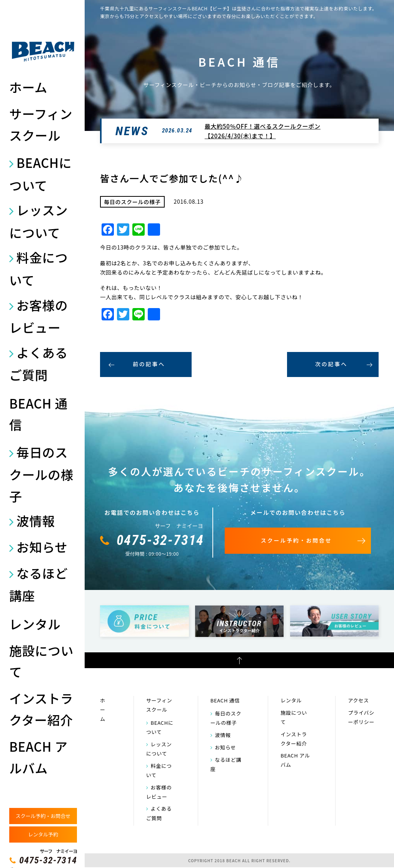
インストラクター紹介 (41, 709)
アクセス (358, 700)
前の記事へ (149, 364)
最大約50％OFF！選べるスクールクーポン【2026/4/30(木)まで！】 (263, 131)
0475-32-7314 (48, 860)
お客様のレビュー (38, 316)
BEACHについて (40, 174)
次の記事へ (331, 364)
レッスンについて (38, 221)
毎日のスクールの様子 (41, 474)
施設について (41, 661)
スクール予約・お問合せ (43, 816)
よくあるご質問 (38, 364)
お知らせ (42, 547)
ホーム (28, 87)
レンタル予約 (43, 834)
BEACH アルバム (38, 757)
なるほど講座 (38, 584)
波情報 (36, 520)
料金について (38, 268)
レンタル (35, 624)
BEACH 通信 (38, 414)
